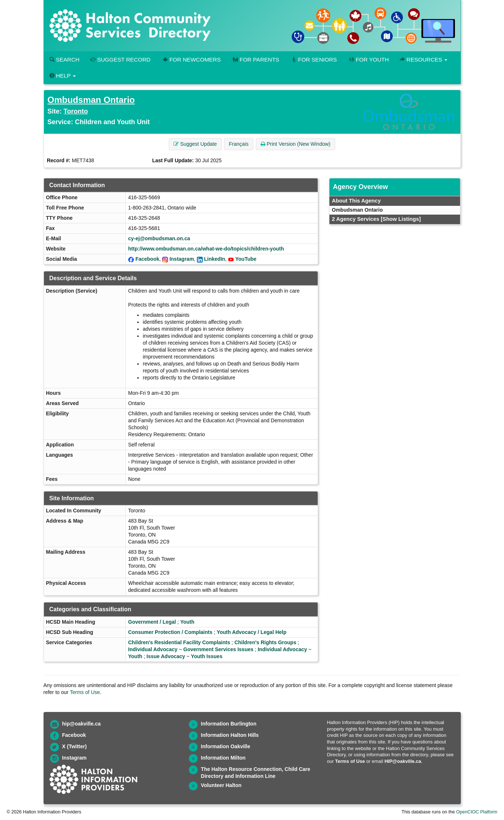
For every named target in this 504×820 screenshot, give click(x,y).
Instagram (182, 259)
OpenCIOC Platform (477, 812)
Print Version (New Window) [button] (296, 144)
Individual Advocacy (153, 649)
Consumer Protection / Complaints (170, 632)
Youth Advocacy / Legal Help (252, 632)
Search (64, 60)
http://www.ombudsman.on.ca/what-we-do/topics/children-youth (206, 249)
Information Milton (223, 758)
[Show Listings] (401, 219)
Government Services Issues (218, 649)
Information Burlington (229, 724)
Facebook (147, 259)
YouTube (246, 259)
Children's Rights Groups (265, 642)
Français (239, 144)
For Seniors (314, 60)
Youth (187, 622)
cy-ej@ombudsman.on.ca (159, 238)
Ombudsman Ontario (91, 100)
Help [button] (63, 76)
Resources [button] (423, 60)
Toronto (76, 111)
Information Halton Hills (230, 735)
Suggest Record (120, 60)
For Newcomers (191, 60)
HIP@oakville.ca (403, 761)
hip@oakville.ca (81, 724)
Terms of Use (85, 692)
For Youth (368, 60)
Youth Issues (207, 656)
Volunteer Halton (221, 785)
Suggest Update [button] (195, 144)
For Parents (255, 60)
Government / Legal (152, 622)
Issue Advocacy (166, 656)
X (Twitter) (74, 746)
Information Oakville (226, 746)
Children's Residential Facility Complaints (179, 642)
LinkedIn (215, 259)
